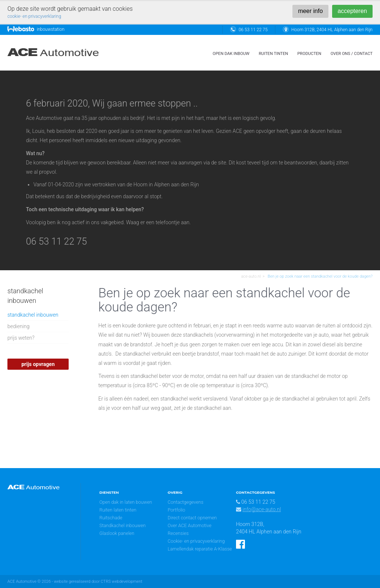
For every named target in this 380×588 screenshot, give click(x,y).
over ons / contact (352, 54)
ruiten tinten (273, 54)
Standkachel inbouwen (123, 525)
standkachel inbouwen (33, 315)
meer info (310, 11)
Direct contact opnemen (192, 518)
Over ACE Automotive (190, 525)
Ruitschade (111, 518)
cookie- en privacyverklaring (34, 16)
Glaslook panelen (117, 533)
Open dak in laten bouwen (126, 502)
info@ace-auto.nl (262, 509)
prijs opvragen (38, 364)
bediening (18, 326)
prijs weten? (21, 338)
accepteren (352, 11)
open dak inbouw (231, 54)
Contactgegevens (186, 502)
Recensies (178, 533)
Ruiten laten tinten (118, 510)
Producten (309, 54)
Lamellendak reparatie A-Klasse (200, 549)
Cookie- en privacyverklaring (196, 541)
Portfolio (176, 510)
